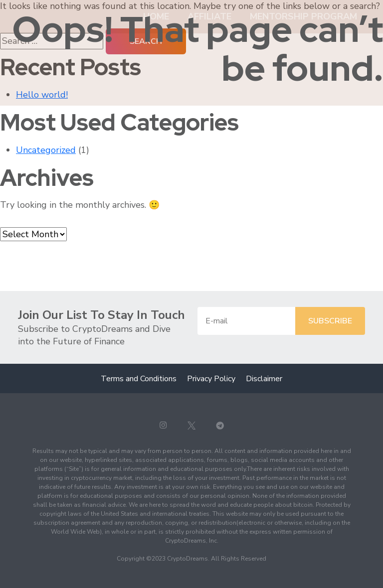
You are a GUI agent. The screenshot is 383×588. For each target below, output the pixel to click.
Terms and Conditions (139, 379)
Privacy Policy (211, 379)
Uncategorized (46, 150)
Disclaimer (264, 379)
